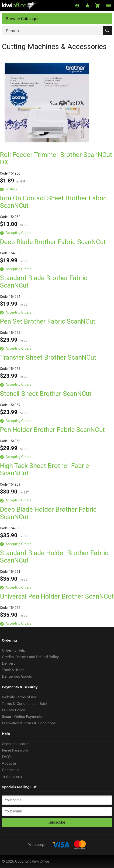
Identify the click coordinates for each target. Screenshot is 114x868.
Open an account (16, 744)
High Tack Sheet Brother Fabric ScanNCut (44, 469)
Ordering (9, 640)
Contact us (11, 770)
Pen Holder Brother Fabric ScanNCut (52, 430)
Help (6, 734)
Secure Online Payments (22, 716)
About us (9, 763)
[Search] (57, 31)
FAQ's (7, 757)
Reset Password (15, 750)
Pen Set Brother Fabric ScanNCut (48, 321)
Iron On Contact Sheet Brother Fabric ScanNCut (53, 202)
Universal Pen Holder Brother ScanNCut (57, 596)
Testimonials (12, 776)
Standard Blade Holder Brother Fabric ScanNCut (54, 557)
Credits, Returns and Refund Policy (30, 657)
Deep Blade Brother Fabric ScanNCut (53, 242)
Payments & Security (20, 687)
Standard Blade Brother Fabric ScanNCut (44, 282)
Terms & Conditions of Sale (24, 703)
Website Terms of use (19, 697)
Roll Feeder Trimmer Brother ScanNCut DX (56, 158)
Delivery (9, 663)
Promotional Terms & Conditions (29, 723)
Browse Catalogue (23, 19)
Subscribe (57, 822)
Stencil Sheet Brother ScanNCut (46, 394)
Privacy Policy (13, 710)
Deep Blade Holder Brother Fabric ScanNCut (48, 513)
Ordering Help (14, 650)
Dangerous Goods (17, 676)
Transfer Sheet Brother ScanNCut (48, 357)
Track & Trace (13, 670)
